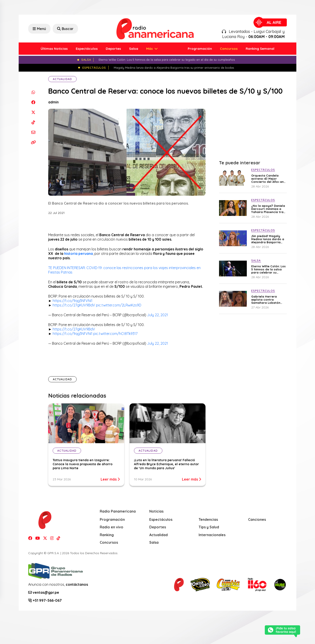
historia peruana (79, 254)
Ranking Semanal (260, 49)
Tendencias (208, 519)
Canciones (257, 519)
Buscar (65, 29)
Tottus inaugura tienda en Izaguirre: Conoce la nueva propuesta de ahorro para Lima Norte (83, 464)
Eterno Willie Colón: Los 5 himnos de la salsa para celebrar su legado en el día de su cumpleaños (268, 269)
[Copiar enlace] (33, 142)
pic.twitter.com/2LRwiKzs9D (119, 305)
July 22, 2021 (157, 315)
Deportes (113, 49)
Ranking (107, 535)
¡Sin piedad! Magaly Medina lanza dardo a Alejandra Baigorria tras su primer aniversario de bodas (268, 239)
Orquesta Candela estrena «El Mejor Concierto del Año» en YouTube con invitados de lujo (268, 179)
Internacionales (212, 535)
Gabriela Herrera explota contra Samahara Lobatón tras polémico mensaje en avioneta (268, 300)
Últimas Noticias (54, 49)
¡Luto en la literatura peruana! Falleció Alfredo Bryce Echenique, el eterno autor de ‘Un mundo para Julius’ (166, 464)
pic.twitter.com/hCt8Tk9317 (115, 334)
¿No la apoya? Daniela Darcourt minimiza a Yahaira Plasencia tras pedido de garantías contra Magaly (268, 209)
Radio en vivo (112, 527)
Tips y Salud (209, 527)
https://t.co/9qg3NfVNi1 (73, 301)
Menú (39, 29)
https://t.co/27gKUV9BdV (74, 305)
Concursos (229, 49)
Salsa (134, 49)
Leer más (110, 479)
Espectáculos (87, 49)
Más (150, 49)
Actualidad (62, 79)
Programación (200, 49)
